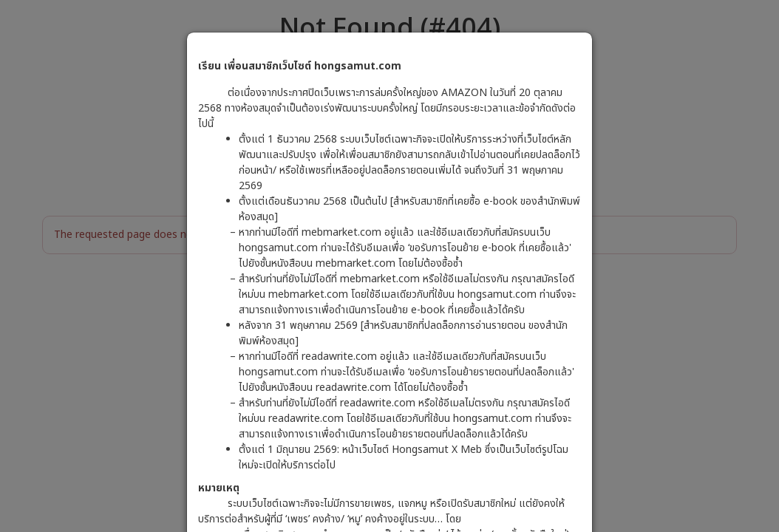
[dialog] (389, 266)
